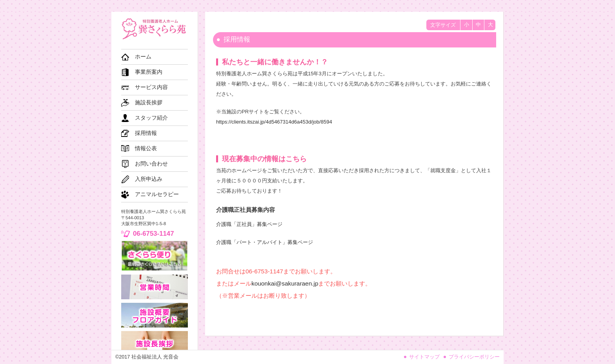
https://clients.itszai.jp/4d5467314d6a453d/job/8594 (274, 122)
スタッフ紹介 (151, 118)
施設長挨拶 (149, 103)
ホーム (143, 57)
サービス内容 (151, 87)
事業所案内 (149, 72)
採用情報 (146, 133)
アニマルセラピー (157, 194)
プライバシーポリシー (474, 357)
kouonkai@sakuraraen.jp (285, 283)
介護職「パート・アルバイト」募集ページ (265, 242)
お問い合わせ (151, 164)
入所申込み (149, 179)
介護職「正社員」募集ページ (249, 224)
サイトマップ (424, 357)
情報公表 (146, 148)
